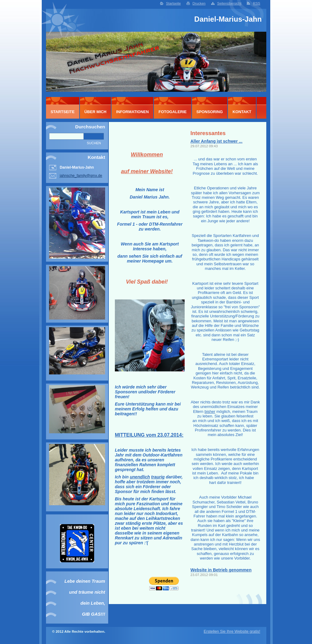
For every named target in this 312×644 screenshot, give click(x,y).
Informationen (132, 112)
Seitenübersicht (229, 3)
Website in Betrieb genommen (221, 570)
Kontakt (242, 112)
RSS (257, 3)
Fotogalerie (172, 112)
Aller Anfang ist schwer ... (216, 141)
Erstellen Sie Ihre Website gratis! (232, 631)
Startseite (174, 3)
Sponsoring (210, 112)
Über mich (96, 112)
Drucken (199, 3)
